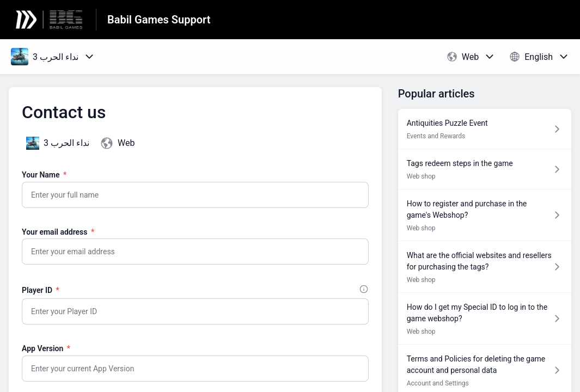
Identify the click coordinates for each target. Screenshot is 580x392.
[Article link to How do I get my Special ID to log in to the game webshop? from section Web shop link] (485, 318)
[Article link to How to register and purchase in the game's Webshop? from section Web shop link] (485, 215)
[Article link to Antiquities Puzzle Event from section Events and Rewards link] (485, 129)
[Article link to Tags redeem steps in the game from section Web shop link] (485, 169)
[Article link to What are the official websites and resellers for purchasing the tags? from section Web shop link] (485, 267)
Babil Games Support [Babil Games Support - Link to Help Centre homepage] (159, 20)
